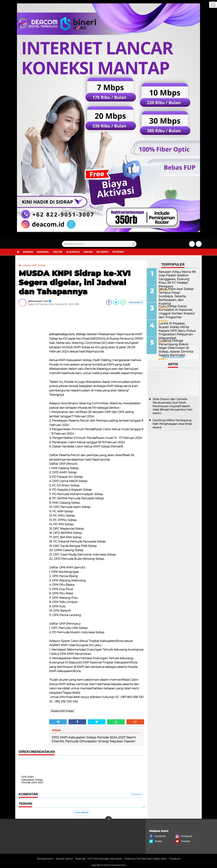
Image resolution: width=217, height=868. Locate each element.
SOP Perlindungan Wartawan (105, 859)
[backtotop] (108, 819)
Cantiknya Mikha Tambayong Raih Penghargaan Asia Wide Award (172, 423)
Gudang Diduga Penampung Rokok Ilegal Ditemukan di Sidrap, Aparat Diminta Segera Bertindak (177, 347)
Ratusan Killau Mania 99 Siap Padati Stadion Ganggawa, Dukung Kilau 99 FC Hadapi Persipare (176, 277)
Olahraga (74, 252)
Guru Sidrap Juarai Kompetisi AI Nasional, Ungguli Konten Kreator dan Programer (175, 311)
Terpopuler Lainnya (173, 357)
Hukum (90, 252)
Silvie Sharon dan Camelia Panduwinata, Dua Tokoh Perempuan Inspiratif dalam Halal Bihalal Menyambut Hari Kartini (172, 405)
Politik (59, 252)
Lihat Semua (81, 812)
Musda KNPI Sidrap (34, 265)
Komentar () (136, 302)
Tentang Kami (45, 859)
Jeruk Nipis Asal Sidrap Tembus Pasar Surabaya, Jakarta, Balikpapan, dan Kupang (176, 294)
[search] (99, 244)
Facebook (175, 859)
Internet (120, 252)
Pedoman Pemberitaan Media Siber (146, 859)
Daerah (28, 252)
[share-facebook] (109, 302)
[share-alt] (58, 722)
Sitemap (80, 859)
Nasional (44, 252)
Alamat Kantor (64, 859)
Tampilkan (137, 794)
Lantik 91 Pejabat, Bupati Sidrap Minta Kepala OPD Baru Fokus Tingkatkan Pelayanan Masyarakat (176, 328)
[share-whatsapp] (123, 302)
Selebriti (104, 252)
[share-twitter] (116, 302)
